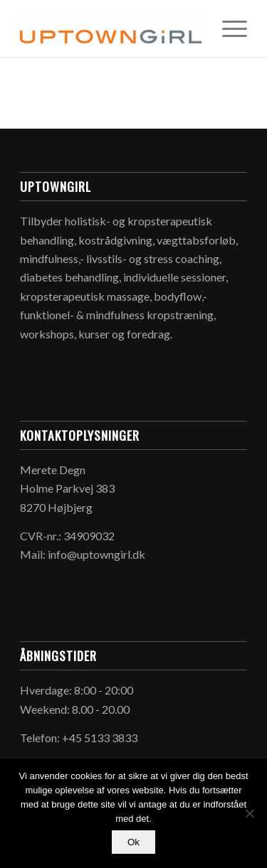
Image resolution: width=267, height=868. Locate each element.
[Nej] (249, 813)
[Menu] (227, 28)
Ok (133, 842)
